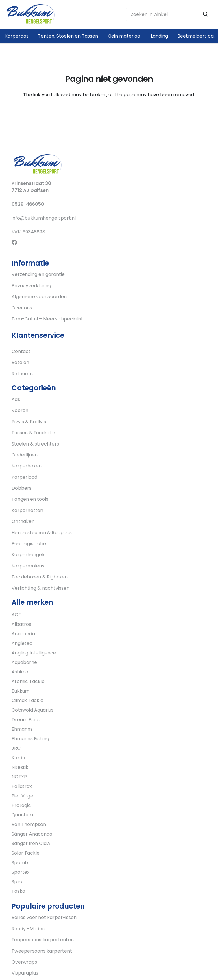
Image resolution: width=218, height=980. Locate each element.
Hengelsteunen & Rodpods (42, 533)
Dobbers (22, 488)
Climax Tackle (27, 700)
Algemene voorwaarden (39, 297)
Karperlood (24, 477)
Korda (18, 758)
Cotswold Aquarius (33, 710)
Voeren (20, 410)
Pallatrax (22, 786)
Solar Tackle (26, 853)
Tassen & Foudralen (34, 433)
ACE (16, 615)
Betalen (20, 362)
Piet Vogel (23, 796)
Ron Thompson (29, 824)
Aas (16, 399)
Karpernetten (27, 510)
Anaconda (23, 634)
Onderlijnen (25, 455)
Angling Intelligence (34, 653)
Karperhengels (28, 555)
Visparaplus (25, 973)
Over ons (22, 308)
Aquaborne (24, 662)
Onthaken (23, 521)
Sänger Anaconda (32, 834)
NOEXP (19, 777)
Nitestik (20, 767)
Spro (17, 882)
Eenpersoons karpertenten (43, 940)
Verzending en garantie (38, 274)
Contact (21, 351)
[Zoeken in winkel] (170, 14)
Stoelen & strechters (35, 444)
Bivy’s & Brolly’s (29, 422)
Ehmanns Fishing (30, 739)
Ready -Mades (28, 929)
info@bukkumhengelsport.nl (44, 218)
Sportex (21, 872)
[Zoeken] (206, 14)
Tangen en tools (30, 499)
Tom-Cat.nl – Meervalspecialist (47, 319)
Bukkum (21, 691)
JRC (16, 748)
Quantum (22, 815)
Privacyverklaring (31, 286)
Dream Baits (26, 720)
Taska (18, 891)
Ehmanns (22, 729)
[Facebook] (14, 242)
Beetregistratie (29, 544)
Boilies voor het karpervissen (44, 917)
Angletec (22, 643)
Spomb (20, 863)
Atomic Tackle (28, 681)
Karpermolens (28, 566)
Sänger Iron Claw (31, 843)
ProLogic (21, 805)
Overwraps (24, 962)
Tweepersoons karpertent (42, 951)
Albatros (21, 624)
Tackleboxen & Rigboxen (40, 577)
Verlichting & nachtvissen (40, 588)
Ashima (20, 672)
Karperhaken (27, 466)
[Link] (31, 14)
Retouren (22, 374)
